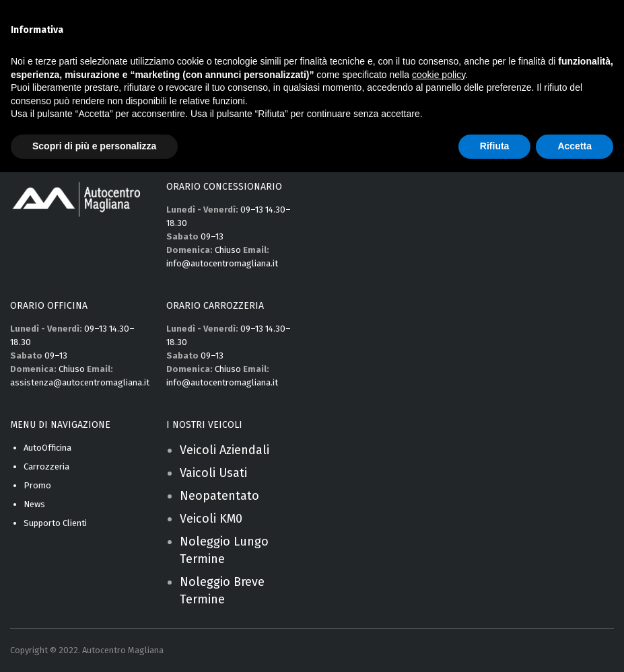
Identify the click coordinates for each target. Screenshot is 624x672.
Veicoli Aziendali (224, 450)
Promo (37, 485)
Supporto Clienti (55, 523)
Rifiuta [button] (495, 146)
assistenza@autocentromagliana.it (80, 382)
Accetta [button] (575, 146)
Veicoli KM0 (211, 519)
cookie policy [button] (439, 75)
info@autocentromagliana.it (222, 263)
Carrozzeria (46, 466)
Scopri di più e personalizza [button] (94, 146)
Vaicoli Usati (213, 473)
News (34, 504)
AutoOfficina (47, 448)
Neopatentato (219, 496)
